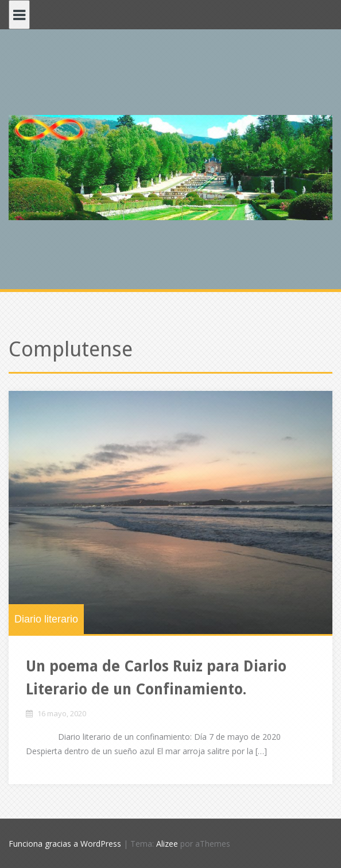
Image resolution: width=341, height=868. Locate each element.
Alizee (167, 844)
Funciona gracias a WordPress (65, 844)
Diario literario (46, 619)
